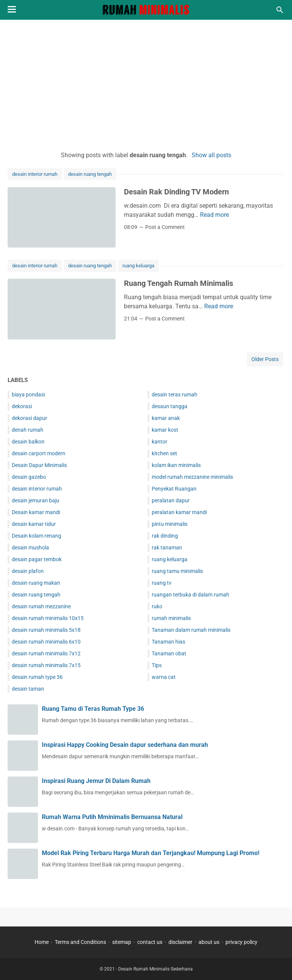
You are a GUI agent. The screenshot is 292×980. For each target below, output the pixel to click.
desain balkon (28, 442)
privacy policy (241, 942)
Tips (157, 665)
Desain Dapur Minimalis (39, 465)
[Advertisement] (146, 84)
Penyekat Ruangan (174, 489)
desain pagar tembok (37, 559)
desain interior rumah (35, 174)
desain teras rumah (175, 395)
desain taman (28, 689)
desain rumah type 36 (37, 677)
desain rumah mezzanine (41, 606)
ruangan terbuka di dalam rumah (190, 595)
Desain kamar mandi (36, 512)
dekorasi (22, 406)
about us (209, 942)
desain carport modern (39, 453)
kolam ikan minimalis (176, 465)
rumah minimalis (171, 618)
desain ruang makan (36, 583)
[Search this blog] (280, 10)
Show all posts (211, 155)
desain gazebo (29, 477)
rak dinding (165, 536)
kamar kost (165, 430)
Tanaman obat (169, 653)
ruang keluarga (138, 266)
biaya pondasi (28, 395)
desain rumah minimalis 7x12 (46, 653)
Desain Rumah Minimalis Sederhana (156, 969)
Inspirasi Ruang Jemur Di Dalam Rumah (96, 781)
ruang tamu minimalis (177, 571)
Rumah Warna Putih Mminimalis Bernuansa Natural (112, 817)
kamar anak (166, 418)
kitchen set (164, 453)
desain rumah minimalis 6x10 (46, 642)
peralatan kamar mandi (179, 512)
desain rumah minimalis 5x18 (46, 630)
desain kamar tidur (34, 524)
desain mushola (30, 548)
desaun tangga (170, 406)
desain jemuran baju (36, 500)
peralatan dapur (171, 500)
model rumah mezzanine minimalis (192, 477)
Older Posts (265, 359)
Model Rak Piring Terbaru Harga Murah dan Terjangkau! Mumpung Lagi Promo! (151, 853)
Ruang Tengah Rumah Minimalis (179, 283)
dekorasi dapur (29, 418)
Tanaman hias (168, 642)
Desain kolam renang (36, 536)
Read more (214, 215)
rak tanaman (167, 548)
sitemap (122, 942)
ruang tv (162, 583)
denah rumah (28, 430)
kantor (159, 442)
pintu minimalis (170, 524)
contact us (150, 942)
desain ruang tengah (90, 174)
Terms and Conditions (80, 942)
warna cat (164, 677)
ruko (157, 606)
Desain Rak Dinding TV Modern (176, 192)
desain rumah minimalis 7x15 (46, 665)
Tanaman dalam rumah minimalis (191, 630)
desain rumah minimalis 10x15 (48, 618)
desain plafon (28, 571)
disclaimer (180, 942)
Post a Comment (165, 227)
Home (42, 942)
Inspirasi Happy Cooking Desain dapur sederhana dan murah (125, 745)
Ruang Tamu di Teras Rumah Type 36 (93, 709)
